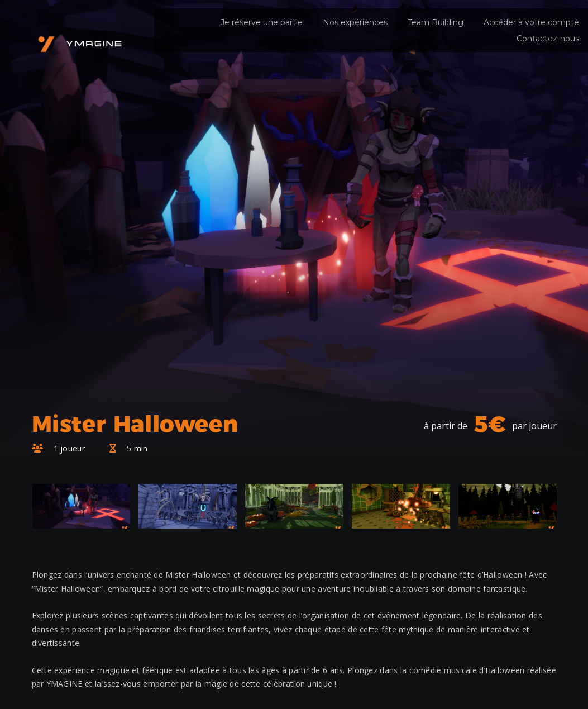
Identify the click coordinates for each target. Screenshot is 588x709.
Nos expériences (355, 22)
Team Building (436, 22)
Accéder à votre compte (531, 22)
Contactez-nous (548, 39)
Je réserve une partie (262, 22)
